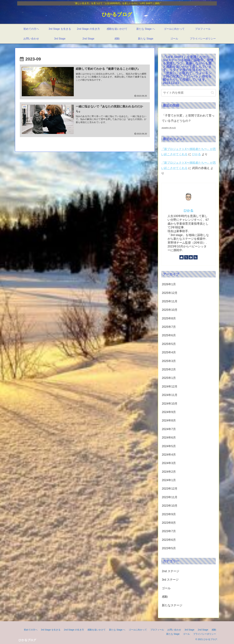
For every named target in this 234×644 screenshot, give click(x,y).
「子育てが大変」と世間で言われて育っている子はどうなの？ (188, 118)
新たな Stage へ (117, 630)
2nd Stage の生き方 (74, 630)
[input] (188, 93)
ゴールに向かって (138, 630)
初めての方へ (31, 630)
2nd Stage (203, 630)
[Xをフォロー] (186, 257)
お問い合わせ (174, 630)
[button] (212, 93)
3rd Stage (189, 630)
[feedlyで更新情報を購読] (191, 257)
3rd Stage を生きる (51, 630)
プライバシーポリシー (205, 634)
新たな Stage (173, 634)
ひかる (196, 154)
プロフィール (157, 630)
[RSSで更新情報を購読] (195, 257)
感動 (214, 630)
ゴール (186, 634)
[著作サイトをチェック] (182, 257)
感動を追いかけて (97, 630)
